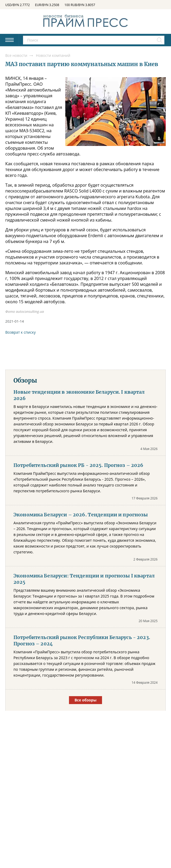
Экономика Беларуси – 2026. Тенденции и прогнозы (81, 515)
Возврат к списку (20, 332)
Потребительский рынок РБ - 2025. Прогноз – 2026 (78, 465)
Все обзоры (85, 700)
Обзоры (25, 380)
